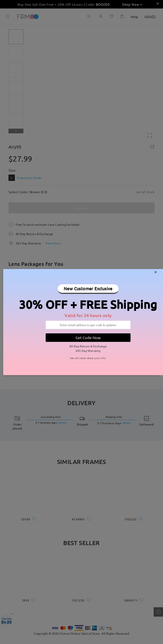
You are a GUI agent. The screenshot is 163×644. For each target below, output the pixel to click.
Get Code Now (88, 338)
